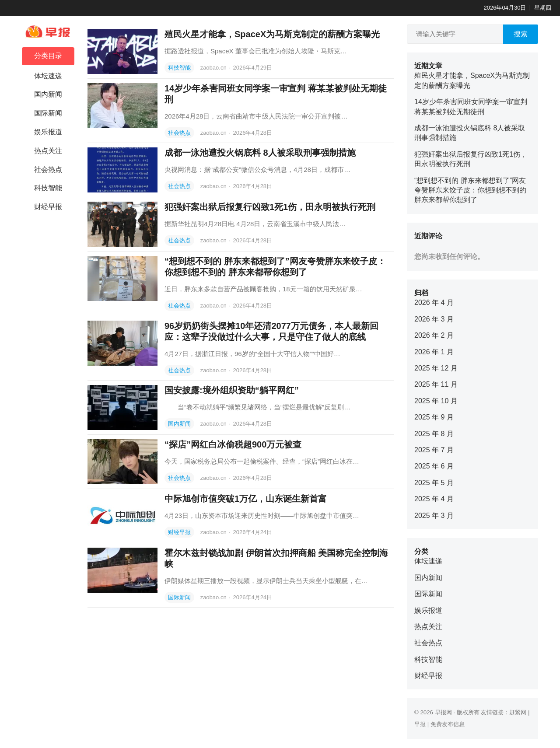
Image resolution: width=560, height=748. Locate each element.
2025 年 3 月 (434, 516)
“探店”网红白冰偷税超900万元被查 (233, 444)
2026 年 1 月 (434, 352)
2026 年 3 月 (434, 319)
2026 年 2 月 (434, 335)
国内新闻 (48, 94)
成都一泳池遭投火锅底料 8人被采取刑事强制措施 (260, 153)
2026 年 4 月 (434, 302)
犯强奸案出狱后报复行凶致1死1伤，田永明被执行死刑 (270, 207)
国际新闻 (48, 113)
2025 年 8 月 (434, 434)
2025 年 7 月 (434, 450)
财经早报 (48, 207)
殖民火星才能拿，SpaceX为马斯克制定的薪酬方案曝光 (272, 34)
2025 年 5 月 (434, 483)
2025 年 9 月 (434, 417)
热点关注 (48, 151)
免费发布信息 (448, 724)
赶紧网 (518, 712)
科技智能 (48, 188)
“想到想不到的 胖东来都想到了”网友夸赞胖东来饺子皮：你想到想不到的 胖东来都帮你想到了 (470, 190)
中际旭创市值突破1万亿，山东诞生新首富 (246, 499)
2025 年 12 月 (436, 368)
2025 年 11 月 (436, 384)
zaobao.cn (214, 68)
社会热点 (48, 170)
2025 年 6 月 (434, 466)
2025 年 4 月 (434, 499)
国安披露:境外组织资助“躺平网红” (232, 390)
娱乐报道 (48, 132)
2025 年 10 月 (436, 401)
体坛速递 (48, 76)
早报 (420, 724)
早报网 (443, 712)
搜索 (521, 34)
